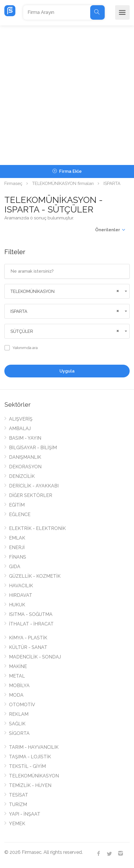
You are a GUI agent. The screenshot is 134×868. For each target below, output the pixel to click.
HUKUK (17, 605)
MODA (16, 695)
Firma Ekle (67, 171)
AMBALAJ (20, 429)
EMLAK (17, 538)
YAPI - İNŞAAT (25, 814)
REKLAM (19, 714)
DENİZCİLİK (22, 476)
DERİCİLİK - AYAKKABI (34, 486)
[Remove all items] (117, 290)
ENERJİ (17, 547)
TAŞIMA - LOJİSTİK (30, 757)
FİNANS (18, 557)
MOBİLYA (19, 686)
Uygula (67, 371)
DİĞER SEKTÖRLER (31, 495)
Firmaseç (13, 183)
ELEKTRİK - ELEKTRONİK (37, 528)
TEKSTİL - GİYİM (27, 766)
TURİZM (18, 804)
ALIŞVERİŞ (21, 419)
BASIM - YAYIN (25, 438)
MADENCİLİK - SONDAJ (35, 657)
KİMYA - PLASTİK (28, 638)
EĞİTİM (17, 505)
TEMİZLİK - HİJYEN (30, 785)
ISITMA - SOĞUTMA (31, 614)
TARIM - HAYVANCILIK (34, 747)
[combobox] (67, 291)
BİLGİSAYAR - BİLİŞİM (33, 448)
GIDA (15, 567)
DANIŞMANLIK (25, 457)
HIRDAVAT (21, 595)
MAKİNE (18, 666)
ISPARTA (112, 183)
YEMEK (17, 824)
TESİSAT (19, 795)
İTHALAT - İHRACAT (31, 624)
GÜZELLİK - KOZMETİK (35, 576)
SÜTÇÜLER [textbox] (22, 331)
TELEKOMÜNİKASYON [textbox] (32, 291)
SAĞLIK (17, 724)
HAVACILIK (21, 586)
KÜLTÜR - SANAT (28, 647)
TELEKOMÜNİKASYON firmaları (63, 183)
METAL (17, 676)
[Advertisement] (67, 95)
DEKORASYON (25, 467)
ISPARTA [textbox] (19, 311)
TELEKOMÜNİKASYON (34, 776)
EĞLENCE (20, 514)
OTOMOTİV (22, 705)
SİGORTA (19, 733)
